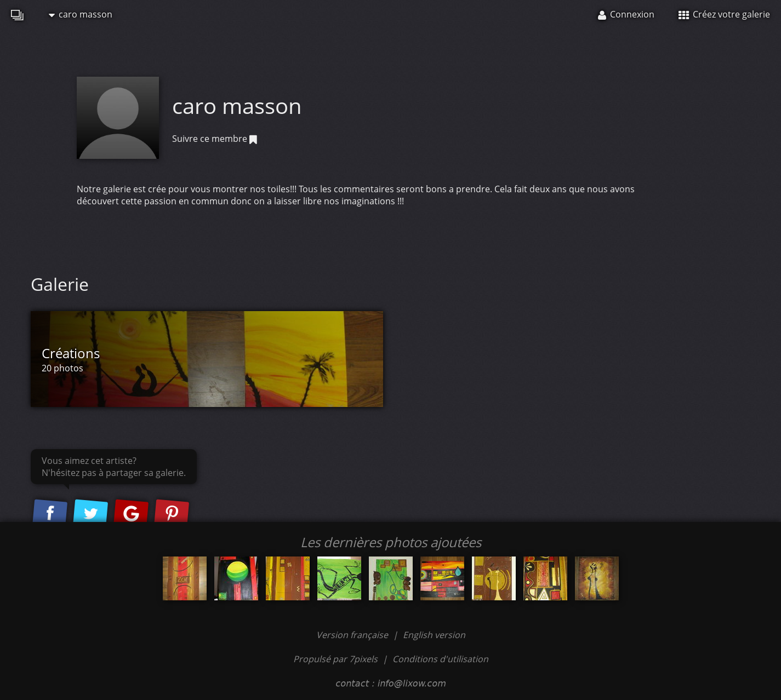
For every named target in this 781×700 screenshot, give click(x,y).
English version (434, 635)
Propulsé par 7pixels (335, 659)
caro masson (81, 14)
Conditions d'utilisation (440, 659)
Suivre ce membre (215, 139)
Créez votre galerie (724, 14)
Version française (353, 635)
